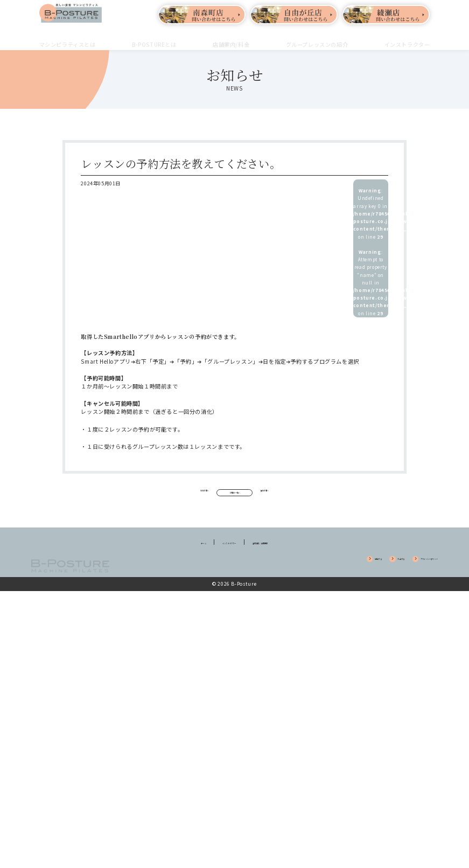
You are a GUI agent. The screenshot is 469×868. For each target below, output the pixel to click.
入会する (349, 572)
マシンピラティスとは (68, 38)
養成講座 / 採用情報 (282, 555)
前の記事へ (157, 493)
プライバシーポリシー (405, 572)
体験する (310, 572)
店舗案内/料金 (231, 38)
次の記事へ (311, 493)
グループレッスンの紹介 (317, 38)
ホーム (170, 555)
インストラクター (407, 38)
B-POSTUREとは (154, 38)
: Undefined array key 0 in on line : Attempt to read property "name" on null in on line (371, 252)
